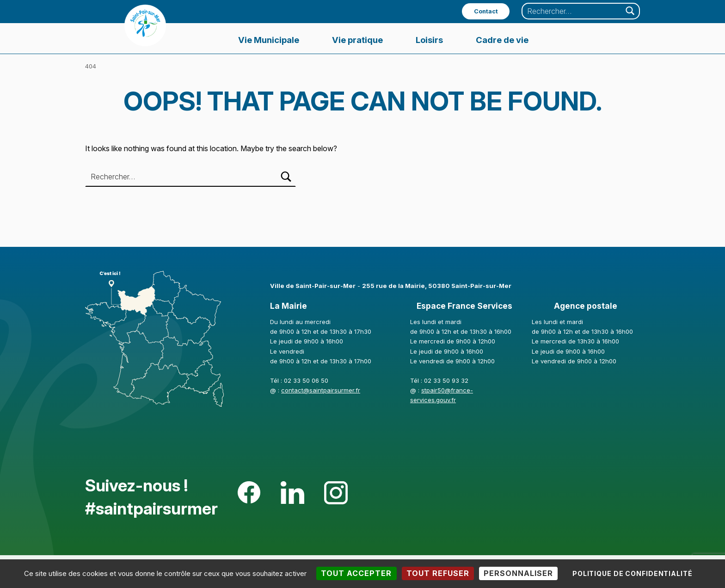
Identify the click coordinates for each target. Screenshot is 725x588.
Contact (486, 11)
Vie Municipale (269, 40)
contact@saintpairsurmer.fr (321, 390)
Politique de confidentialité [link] (633, 573)
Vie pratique (357, 40)
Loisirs (429, 40)
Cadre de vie (502, 40)
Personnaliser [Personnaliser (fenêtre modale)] (518, 573)
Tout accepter (356, 573)
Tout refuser (438, 573)
